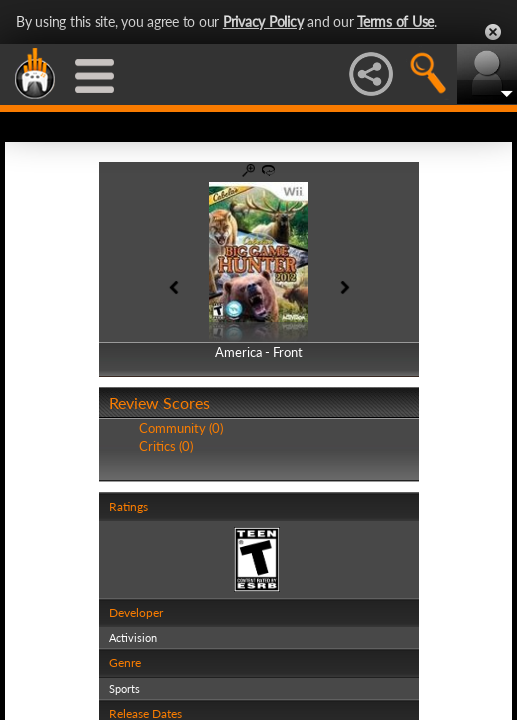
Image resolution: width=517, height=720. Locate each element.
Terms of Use (395, 21)
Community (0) (181, 428)
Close (493, 32)
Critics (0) (166, 446)
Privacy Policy (263, 21)
